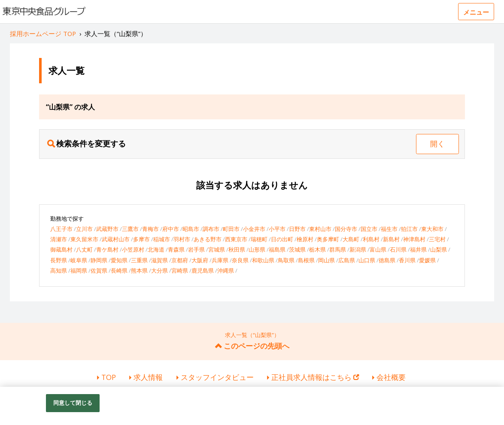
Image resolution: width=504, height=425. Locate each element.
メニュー (476, 12)
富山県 (378, 249)
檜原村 (305, 239)
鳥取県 (286, 260)
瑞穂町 (259, 239)
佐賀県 (99, 270)
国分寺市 (346, 229)
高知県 (59, 270)
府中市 (171, 229)
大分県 (159, 270)
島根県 (306, 260)
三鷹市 (130, 229)
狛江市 (409, 229)
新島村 (391, 239)
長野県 (59, 260)
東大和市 (432, 229)
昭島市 (191, 229)
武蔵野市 (107, 229)
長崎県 (119, 270)
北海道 (156, 249)
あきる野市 (208, 239)
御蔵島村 (61, 249)
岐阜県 (79, 260)
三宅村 (437, 239)
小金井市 (254, 229)
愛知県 (119, 260)
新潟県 (358, 249)
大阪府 (200, 260)
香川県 (407, 260)
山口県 (367, 260)
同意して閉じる (73, 406)
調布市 (211, 229)
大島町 (351, 239)
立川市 (84, 229)
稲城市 (162, 239)
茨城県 (297, 249)
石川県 (398, 249)
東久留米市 (84, 239)
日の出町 (282, 239)
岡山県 (326, 260)
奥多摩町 (328, 239)
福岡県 (79, 270)
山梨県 (439, 249)
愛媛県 (427, 260)
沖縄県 (226, 270)
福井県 (418, 249)
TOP (109, 377)
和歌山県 (263, 260)
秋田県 (237, 249)
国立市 (369, 229)
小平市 (277, 229)
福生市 (389, 229)
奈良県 (240, 260)
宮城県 (217, 249)
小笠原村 (133, 249)
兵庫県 (220, 260)
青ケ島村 (107, 249)
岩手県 (196, 249)
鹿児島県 (203, 270)
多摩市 (141, 239)
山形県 (257, 249)
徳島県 (387, 260)
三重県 (139, 260)
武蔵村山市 (116, 239)
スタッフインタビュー (217, 377)
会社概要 (391, 377)
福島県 (277, 249)
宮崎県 (180, 270)
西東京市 (236, 239)
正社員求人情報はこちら (315, 377)
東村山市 (320, 229)
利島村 (371, 239)
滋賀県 (159, 260)
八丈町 (84, 249)
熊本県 (139, 270)
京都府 (180, 260)
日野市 (297, 229)
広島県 (347, 260)
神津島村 (414, 239)
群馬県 (338, 249)
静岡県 (99, 260)
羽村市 (182, 239)
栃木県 (317, 249)
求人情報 (148, 377)
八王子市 (61, 229)
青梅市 (150, 229)
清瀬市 (59, 239)
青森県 (176, 249)
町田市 (231, 229)
